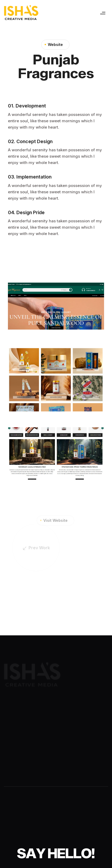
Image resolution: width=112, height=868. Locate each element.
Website (55, 45)
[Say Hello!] (56, 853)
